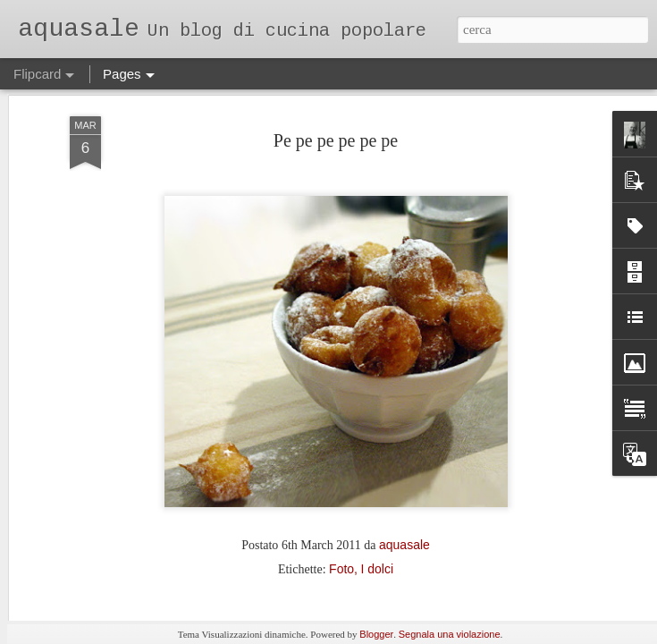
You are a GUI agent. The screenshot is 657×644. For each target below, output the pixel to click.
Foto (341, 454)
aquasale (404, 430)
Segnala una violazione (450, 634)
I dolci (377, 454)
